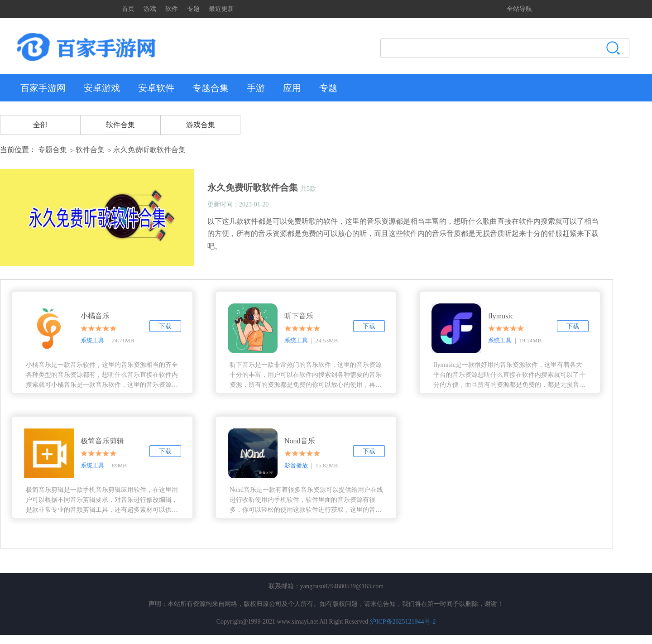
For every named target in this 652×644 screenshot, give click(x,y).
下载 (165, 326)
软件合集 (120, 125)
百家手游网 (43, 88)
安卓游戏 (102, 88)
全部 (40, 125)
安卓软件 (156, 88)
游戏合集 (201, 125)
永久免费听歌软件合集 (149, 150)
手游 (256, 88)
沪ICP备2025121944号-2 (403, 622)
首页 (128, 9)
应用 (292, 88)
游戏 (150, 9)
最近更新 (221, 9)
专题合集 (211, 88)
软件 (172, 9)
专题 (193, 9)
